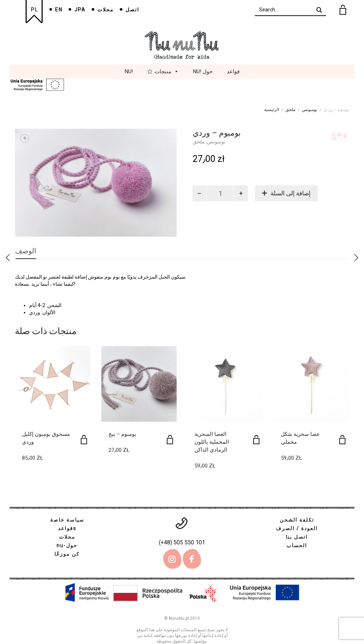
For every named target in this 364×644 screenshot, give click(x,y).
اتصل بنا (297, 537)
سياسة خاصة (67, 520)
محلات (106, 10)
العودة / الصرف (297, 528)
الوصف (26, 251)
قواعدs (67, 528)
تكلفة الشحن (297, 520)
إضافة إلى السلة (291, 193)
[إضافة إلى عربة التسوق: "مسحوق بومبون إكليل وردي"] (84, 440)
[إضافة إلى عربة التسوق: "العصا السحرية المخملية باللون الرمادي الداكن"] (256, 440)
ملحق (290, 110)
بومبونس (309, 110)
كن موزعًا (67, 554)
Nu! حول (203, 72)
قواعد (233, 72)
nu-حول (67, 545)
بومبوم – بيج (122, 434)
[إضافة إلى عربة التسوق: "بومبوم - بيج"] (170, 440)
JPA (80, 10)
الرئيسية (272, 110)
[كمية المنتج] (220, 193)
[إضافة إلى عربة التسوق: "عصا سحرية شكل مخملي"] (342, 440)
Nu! (129, 72)
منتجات (167, 72)
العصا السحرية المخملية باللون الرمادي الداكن (212, 442)
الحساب (297, 545)
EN (59, 10)
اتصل (132, 10)
